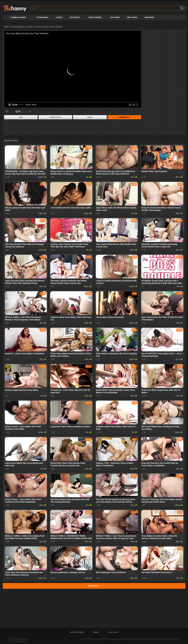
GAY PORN (115, 17)
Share (90, 117)
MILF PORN (132, 17)
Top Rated (75, 17)
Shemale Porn (17, 17)
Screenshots (55, 117)
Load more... (94, 586)
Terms (96, 632)
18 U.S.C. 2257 (113, 632)
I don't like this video (30, 111)
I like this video (7, 111)
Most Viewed (95, 17)
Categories (42, 17)
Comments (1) (124, 117)
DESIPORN (149, 17)
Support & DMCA (77, 632)
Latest (59, 17)
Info (21, 117)
